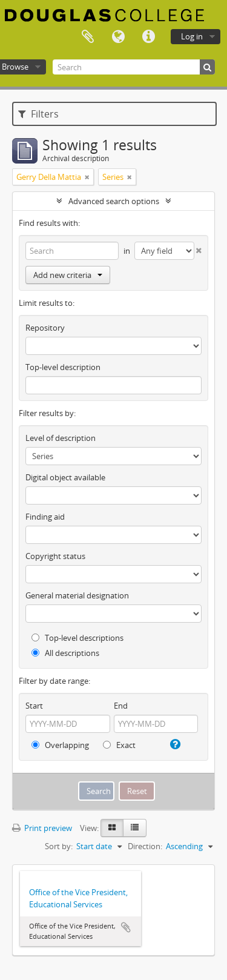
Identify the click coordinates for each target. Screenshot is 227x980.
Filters (38, 114)
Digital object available (65, 477)
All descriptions (65, 653)
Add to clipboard (126, 927)
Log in (192, 36)
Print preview (42, 828)
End (121, 706)
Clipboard (88, 37)
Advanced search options (114, 201)
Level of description (61, 438)
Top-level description (63, 367)
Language (118, 37)
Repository (45, 328)
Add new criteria (68, 275)
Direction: (145, 846)
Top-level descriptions (77, 638)
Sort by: (59, 846)
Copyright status (55, 556)
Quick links (148, 37)
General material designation (77, 595)
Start (34, 706)
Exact (119, 745)
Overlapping (60, 745)
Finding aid (45, 517)
